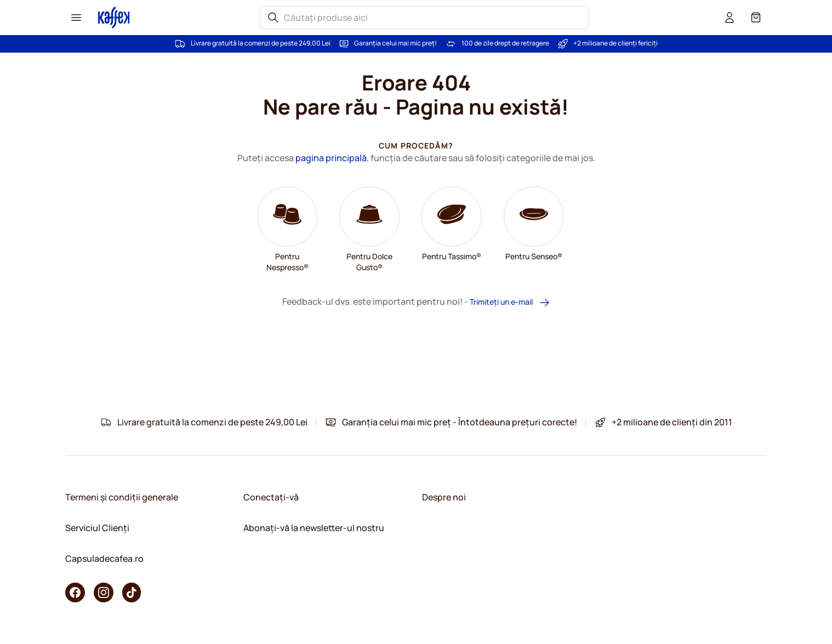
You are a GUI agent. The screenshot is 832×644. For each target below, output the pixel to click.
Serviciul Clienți (97, 528)
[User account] (730, 18)
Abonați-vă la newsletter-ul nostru (314, 528)
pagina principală (331, 158)
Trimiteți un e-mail (510, 302)
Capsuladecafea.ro (104, 558)
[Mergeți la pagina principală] (114, 17)
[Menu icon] (76, 18)
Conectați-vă (271, 497)
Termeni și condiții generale (122, 497)
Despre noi (444, 497)
